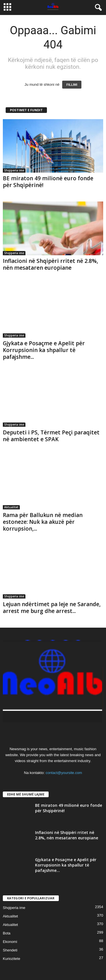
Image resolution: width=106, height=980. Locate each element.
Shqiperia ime (14, 170)
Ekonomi (10, 942)
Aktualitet (11, 507)
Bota (7, 933)
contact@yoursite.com (64, 773)
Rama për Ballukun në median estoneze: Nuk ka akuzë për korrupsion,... (43, 522)
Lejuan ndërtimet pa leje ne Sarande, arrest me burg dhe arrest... (52, 608)
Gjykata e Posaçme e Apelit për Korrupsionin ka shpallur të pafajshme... (44, 350)
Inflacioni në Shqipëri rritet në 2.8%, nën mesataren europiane (50, 264)
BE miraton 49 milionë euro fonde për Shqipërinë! (48, 182)
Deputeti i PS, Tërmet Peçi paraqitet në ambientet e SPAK (51, 436)
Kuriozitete (11, 959)
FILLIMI (72, 85)
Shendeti (10, 950)
